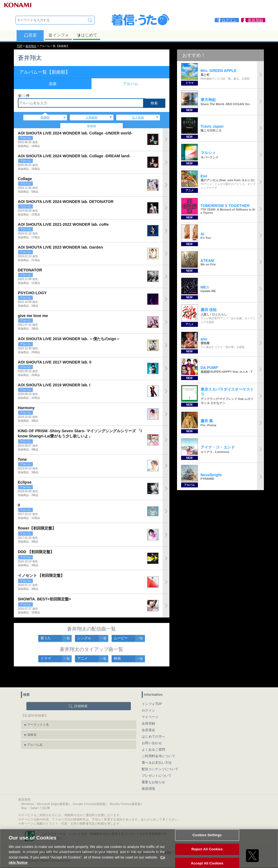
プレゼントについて (157, 760)
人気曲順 (91, 117)
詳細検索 (81, 691)
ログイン (148, 695)
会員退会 (148, 715)
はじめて (87, 35)
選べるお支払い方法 (157, 747)
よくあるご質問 (153, 734)
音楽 (30, 35)
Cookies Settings (207, 840)
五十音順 (138, 117)
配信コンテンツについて (160, 754)
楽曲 (53, 84)
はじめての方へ (153, 721)
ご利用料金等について (158, 741)
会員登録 (148, 708)
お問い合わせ (152, 728)
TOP (20, 46)
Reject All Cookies (207, 854)
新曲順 (45, 117)
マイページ (150, 701)
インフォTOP (152, 688)
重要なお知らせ (153, 767)
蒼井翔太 (31, 46)
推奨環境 (148, 773)
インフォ (59, 35)
